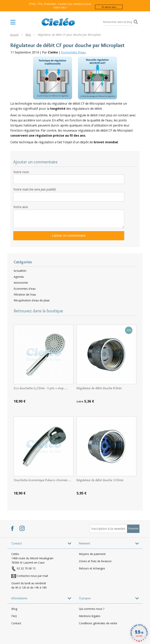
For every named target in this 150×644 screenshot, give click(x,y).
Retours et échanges (92, 568)
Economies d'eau (73, 52)
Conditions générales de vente (98, 623)
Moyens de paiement (92, 554)
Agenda (19, 277)
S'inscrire (133, 529)
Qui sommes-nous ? (92, 609)
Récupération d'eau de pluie (32, 300)
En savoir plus (109, 7)
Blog (14, 609)
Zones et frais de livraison (95, 561)
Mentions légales (90, 616)
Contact (16, 623)
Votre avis (21, 207)
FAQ (14, 616)
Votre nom (21, 172)
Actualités (20, 271)
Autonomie (21, 283)
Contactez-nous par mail (32, 576)
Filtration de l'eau (25, 295)
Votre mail (35, 189)
